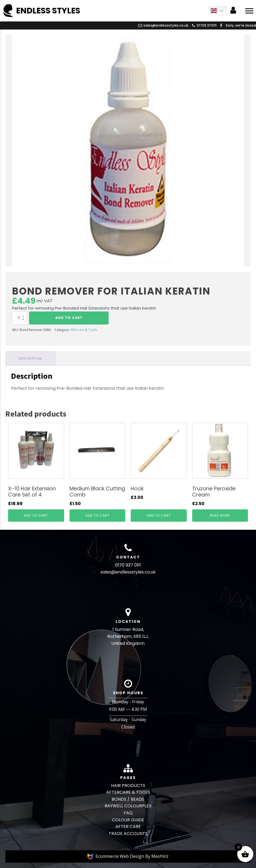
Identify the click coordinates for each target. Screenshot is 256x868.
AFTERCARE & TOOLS (128, 792)
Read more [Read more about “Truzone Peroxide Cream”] (220, 515)
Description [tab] (30, 358)
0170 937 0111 (128, 565)
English (214, 11)
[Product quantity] (20, 318)
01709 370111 (207, 25)
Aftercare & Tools (83, 330)
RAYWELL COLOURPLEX (128, 806)
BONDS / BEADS (128, 799)
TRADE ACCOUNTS (128, 834)
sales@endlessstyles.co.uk (128, 572)
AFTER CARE (128, 827)
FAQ (128, 813)
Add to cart (69, 318)
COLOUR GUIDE (128, 820)
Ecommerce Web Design (120, 856)
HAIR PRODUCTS (128, 786)
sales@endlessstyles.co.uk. (166, 25)
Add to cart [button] (36, 515)
